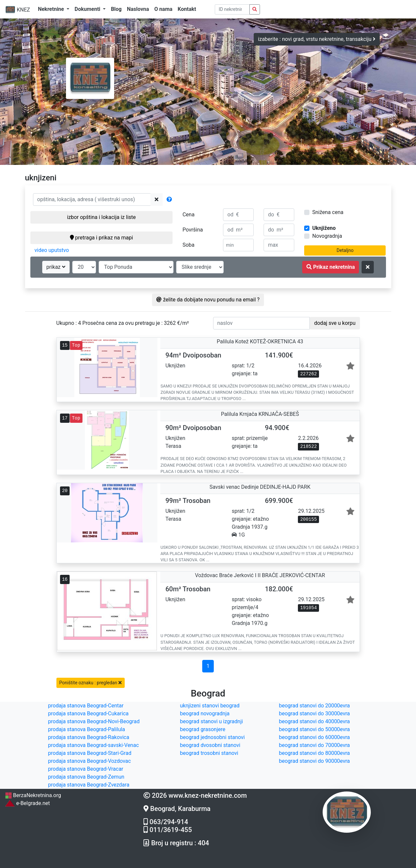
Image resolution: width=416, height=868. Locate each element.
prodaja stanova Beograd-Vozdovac (90, 761)
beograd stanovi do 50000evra (315, 729)
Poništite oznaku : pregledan (91, 683)
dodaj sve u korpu (335, 323)
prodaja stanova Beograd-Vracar (86, 769)
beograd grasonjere (203, 729)
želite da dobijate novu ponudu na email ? (208, 300)
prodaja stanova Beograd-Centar (86, 706)
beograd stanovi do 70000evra (315, 745)
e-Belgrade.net (27, 803)
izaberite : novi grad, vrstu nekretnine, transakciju (317, 39)
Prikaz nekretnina (331, 267)
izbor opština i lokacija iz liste (101, 217)
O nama (163, 9)
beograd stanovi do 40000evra (315, 721)
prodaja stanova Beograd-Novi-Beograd (94, 721)
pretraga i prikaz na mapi (101, 238)
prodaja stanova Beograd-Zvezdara (89, 785)
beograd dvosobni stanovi (210, 745)
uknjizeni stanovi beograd (210, 706)
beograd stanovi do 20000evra (315, 706)
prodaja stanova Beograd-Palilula (87, 729)
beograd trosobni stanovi (209, 753)
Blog (116, 9)
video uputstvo (52, 250)
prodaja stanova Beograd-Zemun (86, 777)
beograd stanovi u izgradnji (212, 721)
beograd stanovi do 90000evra (315, 761)
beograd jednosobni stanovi (212, 737)
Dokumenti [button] (88, 9)
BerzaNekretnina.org (33, 795)
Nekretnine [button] (52, 9)
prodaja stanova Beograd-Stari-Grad (90, 753)
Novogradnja (327, 236)
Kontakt (187, 9)
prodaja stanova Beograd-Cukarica (88, 713)
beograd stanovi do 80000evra (315, 753)
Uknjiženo (324, 228)
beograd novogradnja (205, 713)
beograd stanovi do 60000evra (315, 737)
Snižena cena (328, 212)
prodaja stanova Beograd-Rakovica (89, 737)
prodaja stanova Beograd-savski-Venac (94, 745)
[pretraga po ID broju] (232, 9)
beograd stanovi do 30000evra (315, 713)
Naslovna (138, 9)
